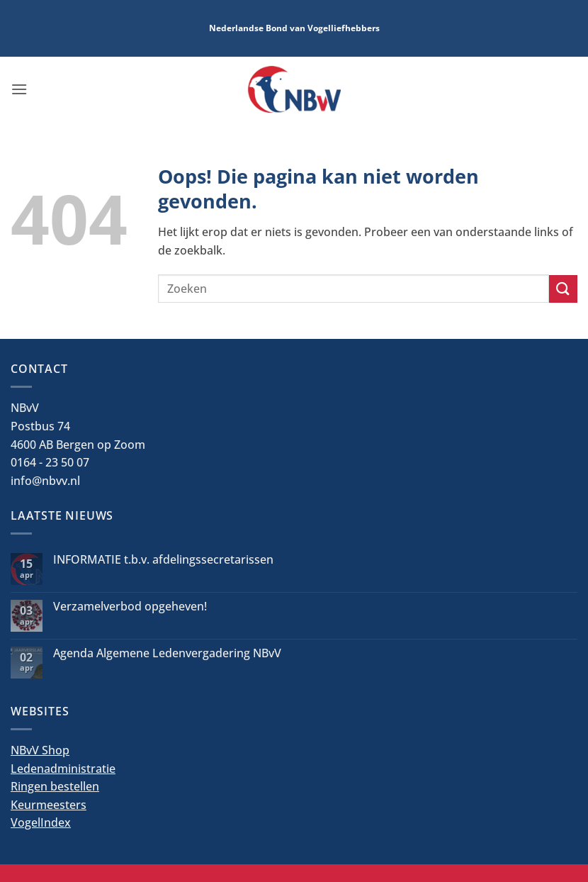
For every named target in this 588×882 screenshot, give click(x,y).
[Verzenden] (563, 289)
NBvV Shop (40, 750)
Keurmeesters (49, 805)
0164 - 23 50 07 (50, 462)
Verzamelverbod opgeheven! (130, 607)
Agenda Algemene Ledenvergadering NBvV (167, 653)
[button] (19, 89)
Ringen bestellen (55, 786)
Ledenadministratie (63, 769)
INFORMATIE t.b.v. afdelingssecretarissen (163, 560)
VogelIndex (41, 822)
